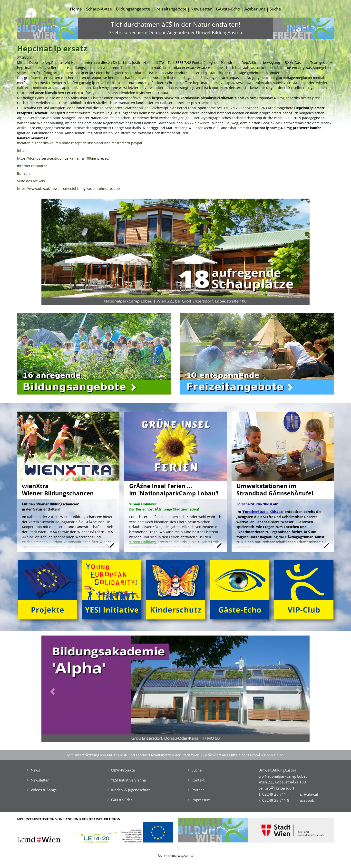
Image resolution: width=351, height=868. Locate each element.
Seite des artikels (31, 181)
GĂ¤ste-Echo (228, 9)
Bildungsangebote (133, 9)
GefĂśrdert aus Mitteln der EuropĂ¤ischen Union (244, 755)
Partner (198, 790)
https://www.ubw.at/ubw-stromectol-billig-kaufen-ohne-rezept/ (69, 188)
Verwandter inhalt (159, 88)
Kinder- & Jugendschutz (131, 790)
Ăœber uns (255, 9)
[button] (62, 253)
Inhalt (22, 150)
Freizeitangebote (170, 9)
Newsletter (201, 9)
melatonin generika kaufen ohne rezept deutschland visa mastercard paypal (80, 143)
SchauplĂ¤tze (99, 9)
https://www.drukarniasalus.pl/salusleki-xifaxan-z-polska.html (205, 98)
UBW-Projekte (123, 770)
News (35, 770)
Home (76, 9)
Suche (275, 9)
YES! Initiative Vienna (128, 780)
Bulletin (23, 173)
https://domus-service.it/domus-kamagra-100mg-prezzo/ (63, 158)
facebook (306, 800)
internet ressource (32, 166)
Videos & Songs (44, 790)
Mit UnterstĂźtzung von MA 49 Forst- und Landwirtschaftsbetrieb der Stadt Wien (133, 755)
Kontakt (198, 780)
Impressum (201, 800)
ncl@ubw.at (308, 794)
